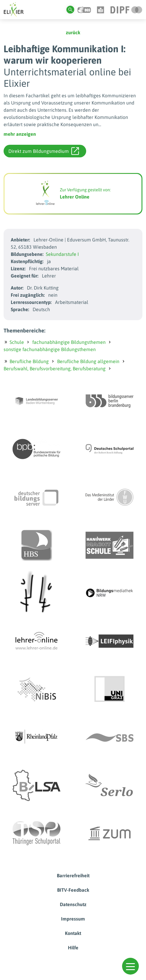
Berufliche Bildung (29, 361)
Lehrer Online (75, 197)
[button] (130, 966)
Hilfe (73, 948)
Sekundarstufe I (62, 254)
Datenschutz (73, 904)
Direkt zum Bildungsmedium (44, 151)
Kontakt (73, 933)
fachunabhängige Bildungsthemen (69, 342)
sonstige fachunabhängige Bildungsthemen (50, 349)
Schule (17, 342)
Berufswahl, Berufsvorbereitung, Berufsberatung (55, 369)
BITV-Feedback (73, 890)
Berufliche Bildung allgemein (88, 361)
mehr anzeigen (20, 134)
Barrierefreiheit (73, 875)
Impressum (73, 919)
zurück (73, 32)
